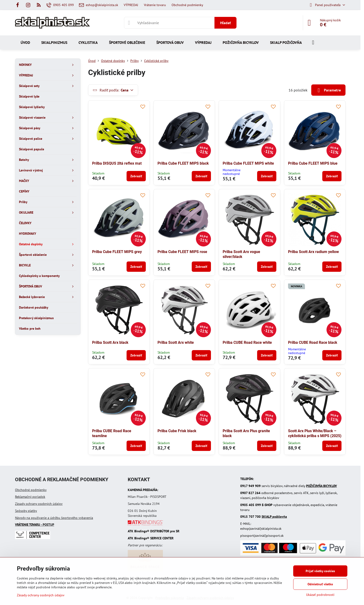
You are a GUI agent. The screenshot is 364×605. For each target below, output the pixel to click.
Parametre (328, 90)
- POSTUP (35, 525)
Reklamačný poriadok (30, 497)
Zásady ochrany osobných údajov (39, 504)
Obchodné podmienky (31, 490)
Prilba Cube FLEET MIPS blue (313, 163)
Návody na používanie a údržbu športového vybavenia (54, 518)
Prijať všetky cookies (320, 571)
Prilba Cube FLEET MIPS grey (117, 252)
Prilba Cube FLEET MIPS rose (182, 252)
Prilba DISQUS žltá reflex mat (117, 163)
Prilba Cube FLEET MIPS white (248, 163)
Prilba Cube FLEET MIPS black (183, 163)
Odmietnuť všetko (320, 584)
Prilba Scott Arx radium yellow (313, 252)
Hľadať (225, 23)
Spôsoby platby (26, 511)
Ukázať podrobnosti (320, 595)
